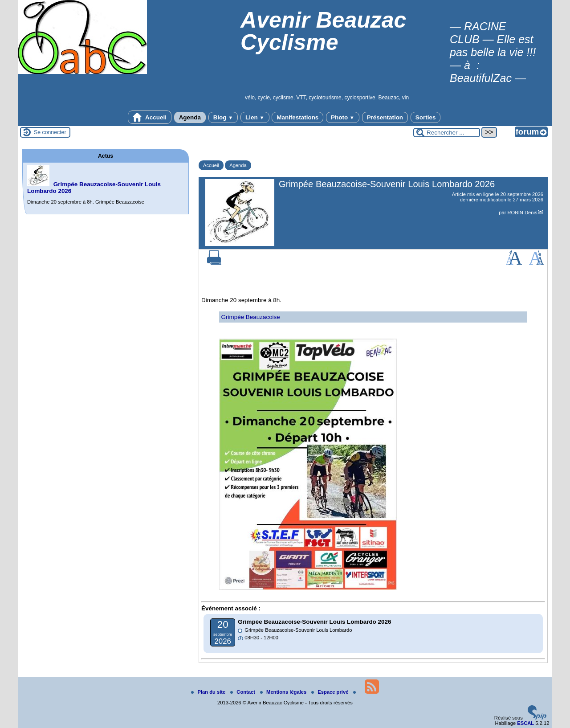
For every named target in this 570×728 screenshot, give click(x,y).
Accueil (150, 117)
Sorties (426, 117)
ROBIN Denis (522, 213)
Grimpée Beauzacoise (251, 317)
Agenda (190, 117)
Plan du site (209, 692)
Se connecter (50, 132)
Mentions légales (284, 692)
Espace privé (330, 692)
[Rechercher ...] (447, 133)
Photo (343, 117)
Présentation (385, 117)
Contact (243, 692)
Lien (255, 117)
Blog (223, 117)
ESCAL (525, 723)
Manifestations (297, 117)
